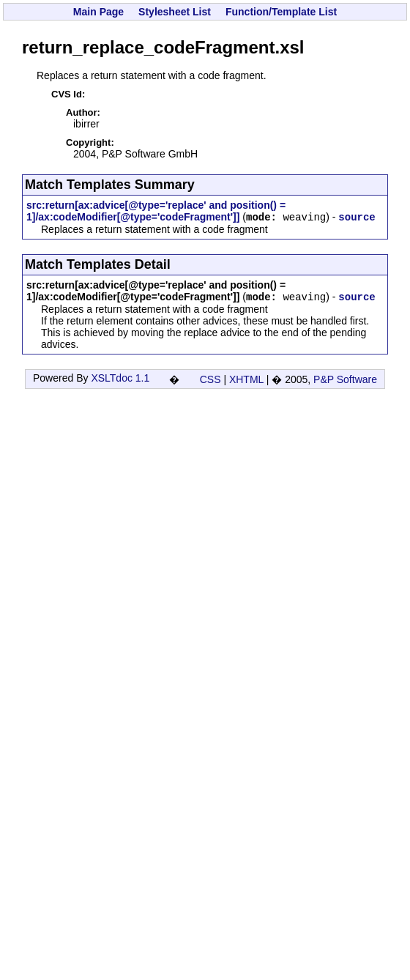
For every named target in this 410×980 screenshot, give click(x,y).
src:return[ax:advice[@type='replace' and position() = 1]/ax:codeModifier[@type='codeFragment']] (156, 211)
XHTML (246, 379)
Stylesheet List (175, 12)
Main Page (98, 12)
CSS (210, 379)
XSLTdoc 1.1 (120, 378)
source (357, 218)
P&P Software (345, 379)
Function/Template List (281, 12)
